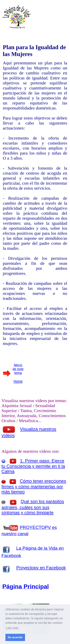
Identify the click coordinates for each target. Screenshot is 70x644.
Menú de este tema (18, 369)
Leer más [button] (12, 628)
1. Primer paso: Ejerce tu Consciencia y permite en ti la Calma (33, 466)
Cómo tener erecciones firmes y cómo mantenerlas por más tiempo (34, 486)
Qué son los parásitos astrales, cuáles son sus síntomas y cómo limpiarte (33, 507)
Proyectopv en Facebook (41, 568)
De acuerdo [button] (15, 637)
